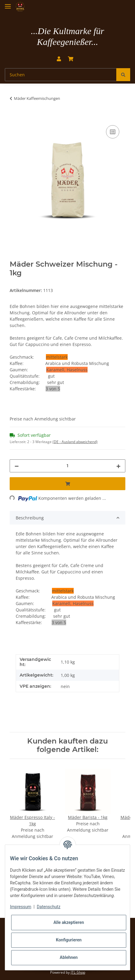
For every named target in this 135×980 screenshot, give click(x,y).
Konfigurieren (69, 940)
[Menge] (67, 466)
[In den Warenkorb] (14, 117)
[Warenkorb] (71, 59)
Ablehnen (69, 957)
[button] (59, 59)
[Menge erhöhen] (118, 466)
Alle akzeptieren (69, 922)
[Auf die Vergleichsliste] (113, 132)
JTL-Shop (78, 972)
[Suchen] (61, 75)
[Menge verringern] (17, 466)
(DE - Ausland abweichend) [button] (75, 442)
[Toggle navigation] (8, 4)
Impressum (21, 907)
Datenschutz (49, 907)
